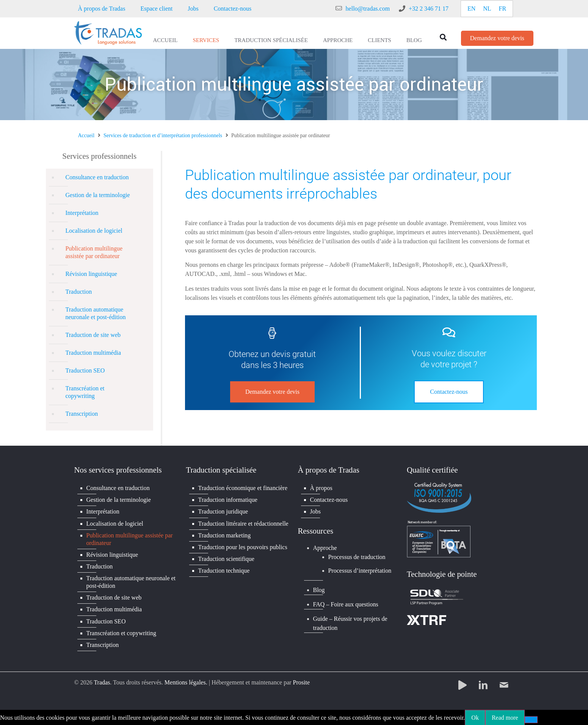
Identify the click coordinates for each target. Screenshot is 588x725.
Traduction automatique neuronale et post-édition (96, 313)
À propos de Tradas (102, 9)
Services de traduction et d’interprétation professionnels (163, 135)
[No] (531, 719)
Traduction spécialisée (271, 40)
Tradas (102, 682)
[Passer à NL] (487, 9)
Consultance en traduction (97, 177)
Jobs (193, 9)
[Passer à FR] (503, 9)
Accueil (165, 40)
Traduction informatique (228, 500)
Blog (414, 40)
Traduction (79, 292)
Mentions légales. (186, 682)
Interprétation (82, 213)
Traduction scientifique (226, 558)
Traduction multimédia (93, 353)
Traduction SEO (85, 370)
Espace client (156, 9)
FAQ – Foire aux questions (346, 604)
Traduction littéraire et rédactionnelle (243, 523)
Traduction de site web (93, 335)
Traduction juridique (223, 511)
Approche (338, 40)
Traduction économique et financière (243, 488)
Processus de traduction (357, 557)
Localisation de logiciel (94, 231)
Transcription (82, 414)
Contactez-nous (233, 9)
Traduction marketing (225, 535)
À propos (321, 488)
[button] (443, 37)
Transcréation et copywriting (85, 392)
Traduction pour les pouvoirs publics (243, 547)
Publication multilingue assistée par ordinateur (94, 252)
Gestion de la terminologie (98, 195)
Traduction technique (224, 570)
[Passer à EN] (471, 9)
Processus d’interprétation (360, 571)
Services (206, 40)
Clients (379, 40)
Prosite (301, 682)
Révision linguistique (91, 274)
